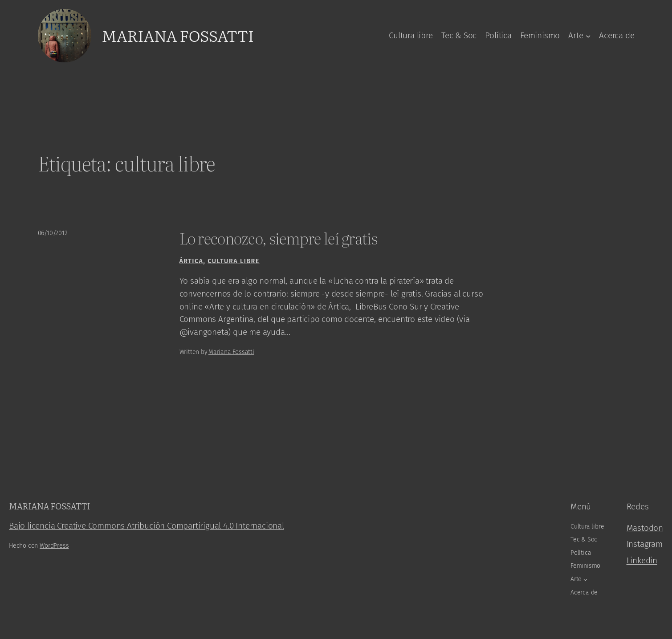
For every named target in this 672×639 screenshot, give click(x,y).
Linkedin (642, 560)
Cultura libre (233, 261)
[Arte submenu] (588, 36)
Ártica (191, 261)
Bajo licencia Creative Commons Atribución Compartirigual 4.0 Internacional (147, 526)
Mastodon (645, 528)
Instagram (645, 544)
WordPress (54, 546)
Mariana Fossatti (178, 35)
